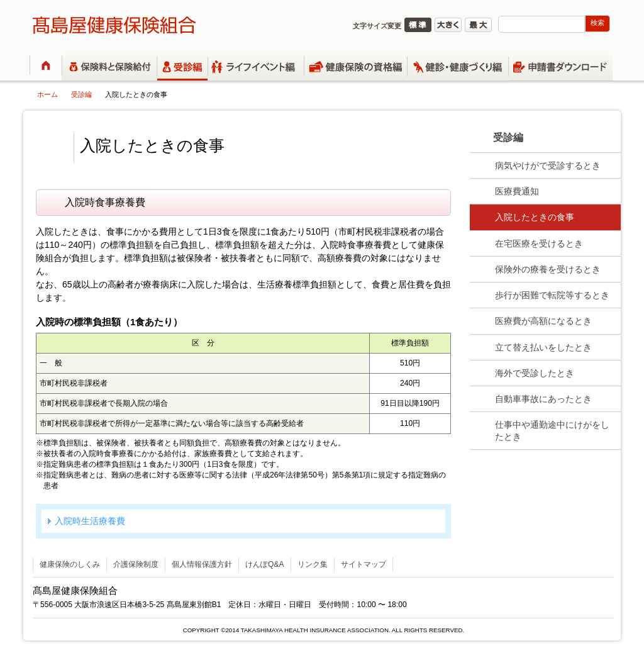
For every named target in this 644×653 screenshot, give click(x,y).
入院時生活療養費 (90, 521)
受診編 (81, 94)
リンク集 (313, 564)
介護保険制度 (136, 564)
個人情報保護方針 (202, 564)
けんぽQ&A (265, 564)
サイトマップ (364, 564)
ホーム (47, 94)
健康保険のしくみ (70, 564)
